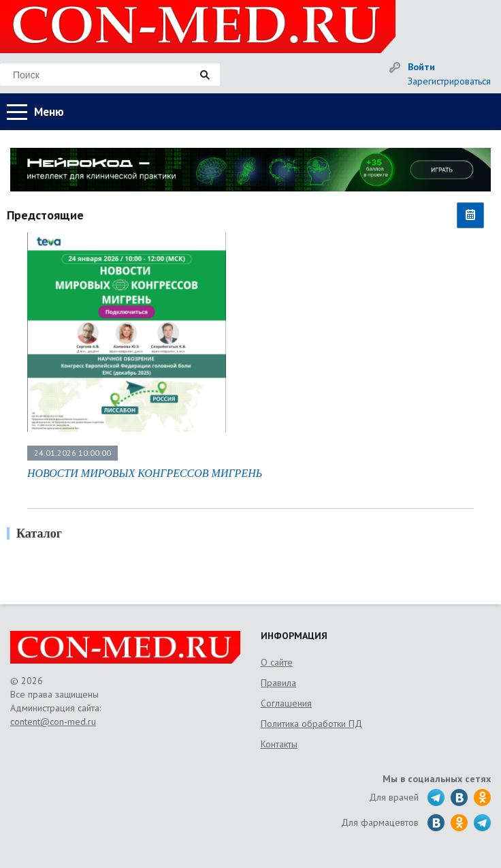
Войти (421, 67)
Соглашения (286, 703)
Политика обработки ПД (311, 724)
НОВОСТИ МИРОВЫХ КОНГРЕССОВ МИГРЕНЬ (145, 473)
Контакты (279, 744)
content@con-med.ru (53, 722)
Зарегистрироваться (449, 81)
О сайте (277, 662)
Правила (278, 683)
